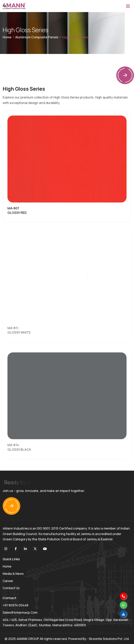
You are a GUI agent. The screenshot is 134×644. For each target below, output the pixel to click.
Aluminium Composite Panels (37, 37)
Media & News (13, 574)
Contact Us (11, 588)
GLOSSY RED (17, 213)
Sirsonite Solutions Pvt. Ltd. (109, 639)
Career (8, 581)
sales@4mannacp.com (20, 612)
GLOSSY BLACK (19, 453)
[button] (128, 6)
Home (7, 37)
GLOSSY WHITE (19, 336)
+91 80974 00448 (16, 605)
